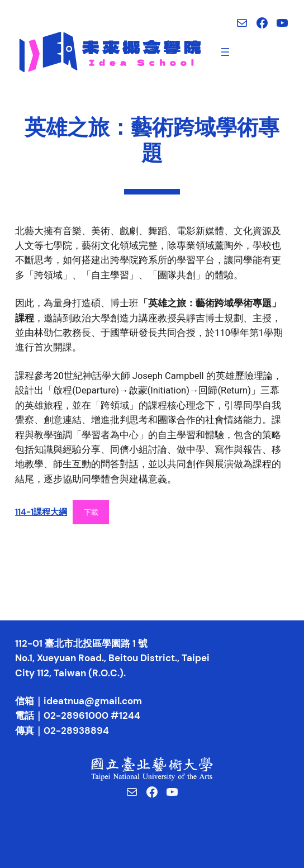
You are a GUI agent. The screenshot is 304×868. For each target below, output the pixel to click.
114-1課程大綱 (41, 512)
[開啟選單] (225, 52)
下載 (91, 512)
